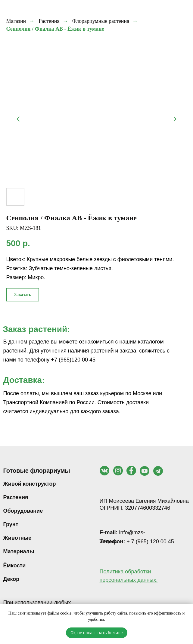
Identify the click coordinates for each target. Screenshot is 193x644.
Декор (11, 579)
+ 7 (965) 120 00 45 (137, 542)
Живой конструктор (30, 484)
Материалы (19, 551)
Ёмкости (15, 566)
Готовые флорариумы (37, 471)
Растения (49, 21)
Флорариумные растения (101, 21)
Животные (17, 538)
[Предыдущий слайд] (18, 119)
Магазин (16, 21)
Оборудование (23, 511)
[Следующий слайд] (175, 119)
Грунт (11, 524)
